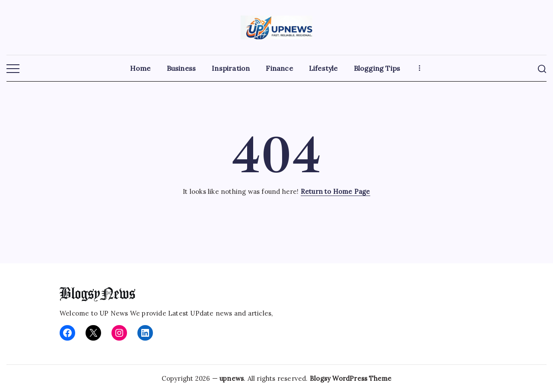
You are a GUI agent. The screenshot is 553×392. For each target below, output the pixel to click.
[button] (13, 69)
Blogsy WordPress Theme (351, 378)
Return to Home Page (335, 191)
